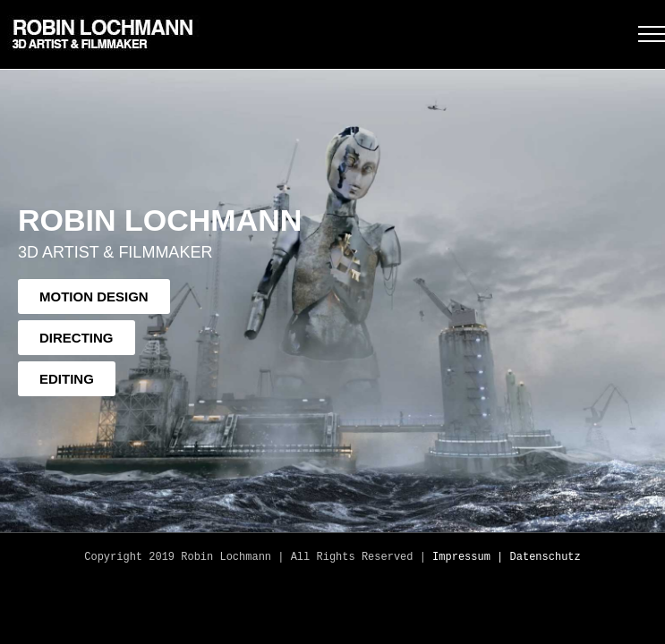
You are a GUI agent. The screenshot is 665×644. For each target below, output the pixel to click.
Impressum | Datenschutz (507, 557)
